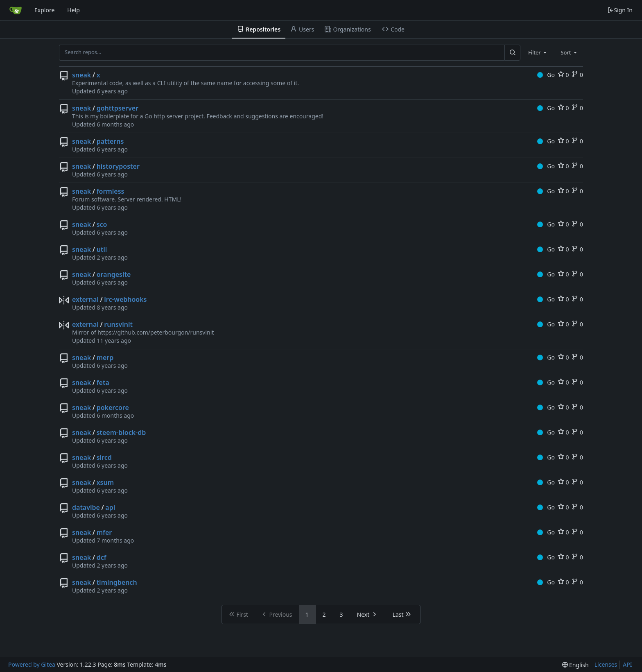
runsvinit (118, 324)
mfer (104, 532)
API (627, 664)
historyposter (118, 166)
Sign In (620, 10)
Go (546, 75)
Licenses (606, 664)
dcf (102, 557)
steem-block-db (121, 432)
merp (105, 357)
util (102, 249)
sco (102, 224)
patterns (110, 141)
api (110, 507)
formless (111, 191)
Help (73, 10)
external (85, 299)
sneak (81, 75)
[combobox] (538, 52)
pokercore (113, 407)
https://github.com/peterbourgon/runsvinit (156, 332)
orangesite (114, 274)
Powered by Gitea (32, 664)
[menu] (575, 665)
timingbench (117, 582)
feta (103, 382)
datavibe (86, 507)
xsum (105, 482)
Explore (44, 10)
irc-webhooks (125, 299)
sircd (104, 457)
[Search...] (512, 52)
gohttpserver (118, 108)
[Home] (16, 10)
